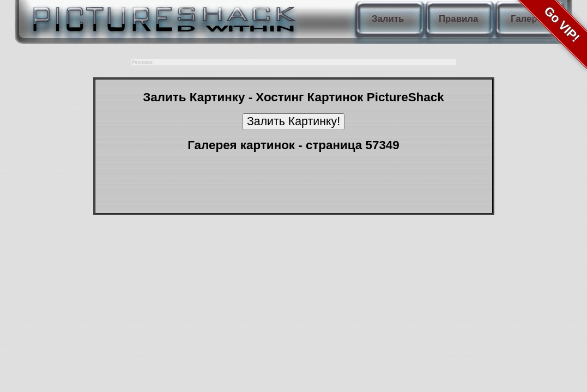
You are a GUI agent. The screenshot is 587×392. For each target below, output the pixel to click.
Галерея (529, 19)
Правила (458, 19)
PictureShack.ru (162, 16)
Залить (388, 19)
